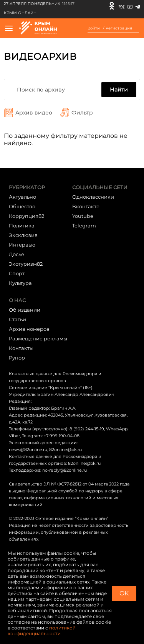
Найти (119, 90)
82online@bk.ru (65, 449)
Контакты (21, 348)
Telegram (84, 226)
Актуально (22, 197)
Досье (17, 254)
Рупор (17, 358)
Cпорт (17, 273)
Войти (94, 28)
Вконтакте (86, 206)
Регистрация (119, 28)
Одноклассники (93, 197)
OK (124, 593)
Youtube (83, 216)
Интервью (22, 245)
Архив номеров (29, 329)
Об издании (25, 310)
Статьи (17, 319)
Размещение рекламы (38, 338)
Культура (20, 283)
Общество (22, 206)
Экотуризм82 (26, 264)
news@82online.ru (28, 449)
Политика (22, 226)
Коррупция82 (26, 216)
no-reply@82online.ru (65, 470)
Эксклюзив (23, 235)
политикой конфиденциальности (42, 631)
